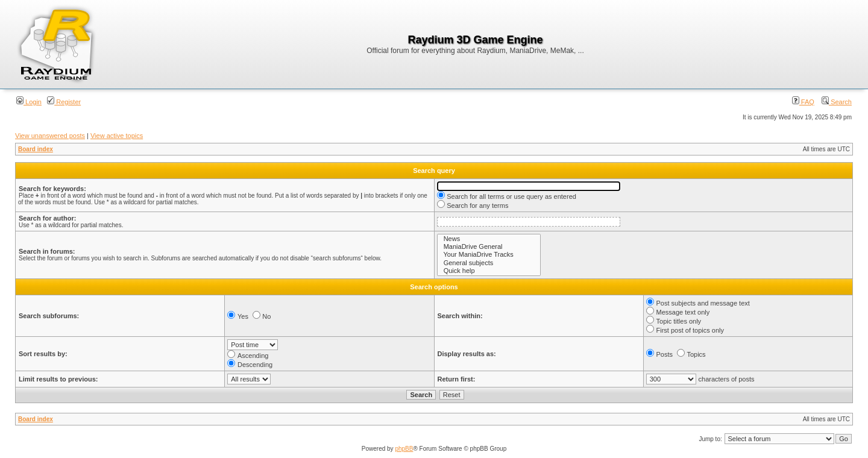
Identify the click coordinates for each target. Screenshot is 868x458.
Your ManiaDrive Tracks (489, 255)
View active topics (117, 136)
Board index (36, 149)
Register (64, 102)
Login (29, 102)
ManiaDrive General (489, 247)
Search (837, 102)
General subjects (489, 263)
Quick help (489, 271)
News (489, 239)
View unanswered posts (50, 136)
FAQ (803, 102)
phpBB (404, 449)
